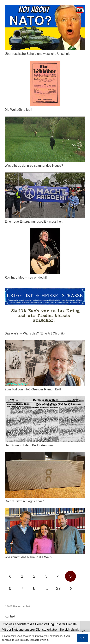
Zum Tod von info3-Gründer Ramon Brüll (33, 389)
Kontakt (10, 616)
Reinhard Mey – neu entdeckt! (26, 277)
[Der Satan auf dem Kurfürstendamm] (45, 399)
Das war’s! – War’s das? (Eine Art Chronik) (35, 333)
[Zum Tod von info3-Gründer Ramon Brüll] (45, 343)
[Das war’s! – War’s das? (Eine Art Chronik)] (45, 287)
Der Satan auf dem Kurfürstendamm (30, 445)
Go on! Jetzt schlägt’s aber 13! (26, 501)
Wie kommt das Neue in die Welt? (28, 557)
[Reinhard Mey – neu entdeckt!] (45, 231)
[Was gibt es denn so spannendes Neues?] (45, 119)
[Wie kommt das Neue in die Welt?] (45, 511)
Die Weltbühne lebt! (18, 110)
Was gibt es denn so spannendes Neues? (34, 166)
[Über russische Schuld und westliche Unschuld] (45, 7)
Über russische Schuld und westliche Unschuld (38, 54)
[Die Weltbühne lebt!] (45, 63)
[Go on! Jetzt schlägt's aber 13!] (45, 455)
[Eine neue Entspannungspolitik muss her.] (45, 175)
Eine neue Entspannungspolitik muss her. (34, 222)
